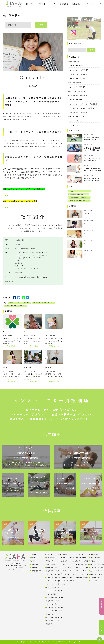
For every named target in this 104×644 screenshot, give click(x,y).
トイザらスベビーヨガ (80, 568)
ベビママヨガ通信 (50, 604)
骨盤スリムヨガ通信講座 (76, 100)
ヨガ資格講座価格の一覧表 (50, 598)
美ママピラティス (95, 571)
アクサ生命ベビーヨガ (80, 574)
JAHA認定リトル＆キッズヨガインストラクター (79, 201)
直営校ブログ (35, 564)
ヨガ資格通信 (41, 4)
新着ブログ (101, 627)
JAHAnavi (34, 568)
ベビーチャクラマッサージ (65, 571)
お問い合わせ (89, 4)
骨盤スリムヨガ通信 (50, 601)
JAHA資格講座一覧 (50, 558)
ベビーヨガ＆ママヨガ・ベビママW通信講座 (83, 104)
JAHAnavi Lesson (80, 578)
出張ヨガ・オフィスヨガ (65, 561)
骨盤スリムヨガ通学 (50, 571)
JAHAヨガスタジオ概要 (80, 564)
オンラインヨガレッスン (65, 558)
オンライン (93, 581)
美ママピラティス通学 (50, 588)
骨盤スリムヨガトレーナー (77, 117)
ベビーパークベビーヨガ (80, 571)
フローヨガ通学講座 (75, 83)
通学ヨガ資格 (30, 4)
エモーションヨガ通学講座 (77, 79)
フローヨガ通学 (50, 594)
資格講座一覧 (101, 606)
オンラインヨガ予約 (80, 561)
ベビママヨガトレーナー (76, 121)
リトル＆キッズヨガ (65, 581)
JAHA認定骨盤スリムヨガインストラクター (16, 306)
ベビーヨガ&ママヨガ (95, 564)
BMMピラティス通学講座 (77, 91)
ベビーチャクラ (95, 578)
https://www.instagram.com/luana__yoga (31, 277)
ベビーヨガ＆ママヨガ (65, 574)
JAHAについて (35, 561)
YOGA (62, 584)
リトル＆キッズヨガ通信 (50, 611)
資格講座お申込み (77, 4)
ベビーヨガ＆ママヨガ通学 (50, 574)
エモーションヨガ (65, 578)
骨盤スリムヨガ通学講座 (76, 66)
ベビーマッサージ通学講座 (77, 87)
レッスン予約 (53, 4)
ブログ (99, 4)
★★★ (6, 195)
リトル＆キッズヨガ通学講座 (78, 74)
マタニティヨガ (65, 568)
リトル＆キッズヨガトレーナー (78, 125)
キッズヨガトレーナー (50, 621)
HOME (20, 4)
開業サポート (50, 624)
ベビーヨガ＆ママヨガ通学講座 (78, 70)
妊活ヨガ (63, 564)
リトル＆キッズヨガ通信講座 (78, 113)
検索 (41, 25)
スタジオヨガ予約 (80, 558)
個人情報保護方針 (35, 571)
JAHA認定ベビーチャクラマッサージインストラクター (44, 303)
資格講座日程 (64, 4)
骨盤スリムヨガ (95, 561)
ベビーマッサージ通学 (50, 584)
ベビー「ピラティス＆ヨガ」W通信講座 (81, 108)
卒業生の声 (49, 561)
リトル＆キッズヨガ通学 (50, 578)
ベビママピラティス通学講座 (78, 96)
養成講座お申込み (50, 564)
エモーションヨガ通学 (50, 581)
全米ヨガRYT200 (74, 62)
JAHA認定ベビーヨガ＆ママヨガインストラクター (20, 303)
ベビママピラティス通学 (50, 591)
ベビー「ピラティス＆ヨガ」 (50, 607)
